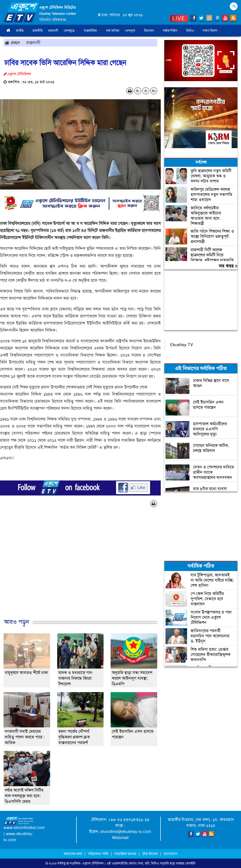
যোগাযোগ (171, 854)
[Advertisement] (80, 568)
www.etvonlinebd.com (24, 828)
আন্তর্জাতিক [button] (92, 31)
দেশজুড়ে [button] (71, 31)
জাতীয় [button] (21, 31)
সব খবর (228, 266)
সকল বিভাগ (212, 31)
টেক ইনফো (151, 854)
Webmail (120, 838)
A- (138, 91)
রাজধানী (53, 31)
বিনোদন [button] (151, 31)
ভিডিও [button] (192, 31)
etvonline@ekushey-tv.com (126, 832)
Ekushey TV (182, 345)
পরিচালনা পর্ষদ (98, 854)
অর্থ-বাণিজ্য (113, 31)
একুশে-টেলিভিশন (93, 863)
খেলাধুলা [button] (132, 31)
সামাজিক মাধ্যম (125, 854)
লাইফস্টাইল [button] (172, 31)
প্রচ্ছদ (12, 43)
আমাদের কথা (73, 854)
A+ (154, 91)
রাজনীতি (38, 31)
